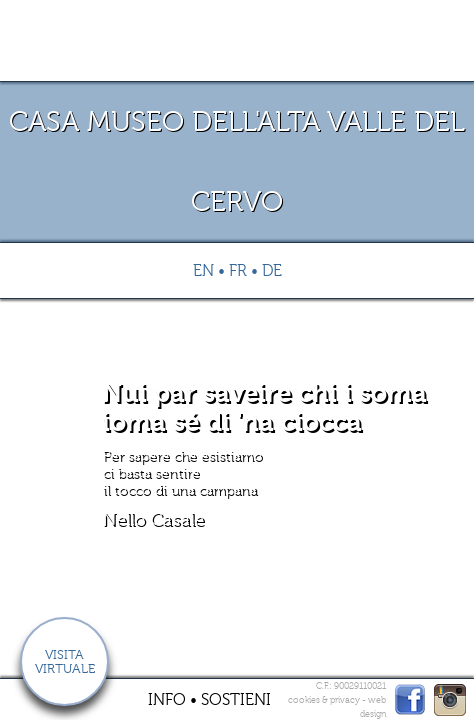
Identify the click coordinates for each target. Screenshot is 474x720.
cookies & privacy (324, 700)
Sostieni (236, 700)
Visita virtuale (65, 662)
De (272, 271)
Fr (238, 271)
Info (167, 700)
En (203, 271)
